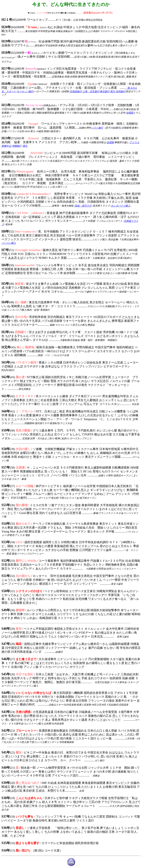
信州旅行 (121, 91)
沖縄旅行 (17, 146)
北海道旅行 (76, 91)
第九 (113, 91)
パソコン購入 (9, 243)
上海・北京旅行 (91, 91)
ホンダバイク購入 (121, 206)
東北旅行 (105, 91)
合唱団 (130, 113)
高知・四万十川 (83, 206)
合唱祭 (110, 142)
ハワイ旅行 (97, 128)
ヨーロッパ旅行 (25, 91)
